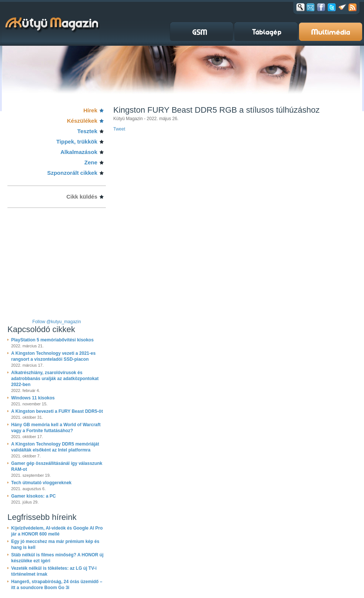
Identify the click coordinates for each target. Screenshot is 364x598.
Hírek (90, 110)
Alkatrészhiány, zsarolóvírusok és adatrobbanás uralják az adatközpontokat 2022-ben (55, 379)
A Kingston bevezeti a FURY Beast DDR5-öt (57, 411)
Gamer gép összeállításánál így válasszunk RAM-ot (57, 466)
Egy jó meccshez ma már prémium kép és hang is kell (55, 544)
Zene (91, 162)
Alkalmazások (79, 152)
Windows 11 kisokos (33, 398)
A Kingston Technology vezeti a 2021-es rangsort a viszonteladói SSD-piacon (53, 356)
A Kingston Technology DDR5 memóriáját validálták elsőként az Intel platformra (55, 447)
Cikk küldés (82, 197)
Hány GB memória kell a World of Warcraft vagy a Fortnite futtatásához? (56, 428)
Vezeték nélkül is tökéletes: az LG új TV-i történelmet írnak (54, 571)
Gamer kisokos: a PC (33, 496)
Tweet (119, 129)
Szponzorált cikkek (72, 173)
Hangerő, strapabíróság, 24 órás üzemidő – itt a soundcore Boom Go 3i (57, 585)
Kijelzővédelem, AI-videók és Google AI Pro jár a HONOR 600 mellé (57, 531)
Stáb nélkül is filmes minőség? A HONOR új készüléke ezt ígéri (57, 558)
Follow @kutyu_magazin (57, 322)
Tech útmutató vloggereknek (41, 483)
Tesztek (87, 131)
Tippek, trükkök (77, 142)
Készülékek (82, 121)
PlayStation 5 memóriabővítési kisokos (52, 340)
